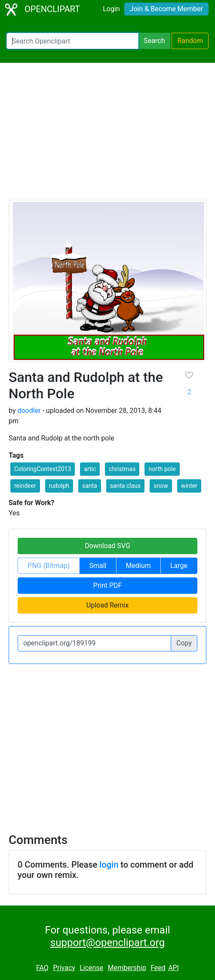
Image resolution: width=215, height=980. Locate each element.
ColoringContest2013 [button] (43, 469)
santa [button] (90, 486)
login (109, 865)
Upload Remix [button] (107, 605)
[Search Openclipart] (72, 41)
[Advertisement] (107, 135)
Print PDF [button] (108, 585)
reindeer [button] (25, 486)
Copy (184, 643)
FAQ (42, 968)
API (174, 968)
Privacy (64, 968)
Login (111, 9)
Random (190, 41)
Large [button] (179, 566)
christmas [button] (122, 469)
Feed (158, 968)
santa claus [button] (126, 486)
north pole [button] (162, 469)
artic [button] (90, 469)
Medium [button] (138, 566)
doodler (29, 411)
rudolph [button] (59, 486)
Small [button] (98, 566)
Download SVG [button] (107, 546)
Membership (127, 968)
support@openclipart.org (107, 943)
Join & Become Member (166, 9)
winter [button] (189, 486)
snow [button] (161, 486)
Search (154, 41)
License (91, 968)
